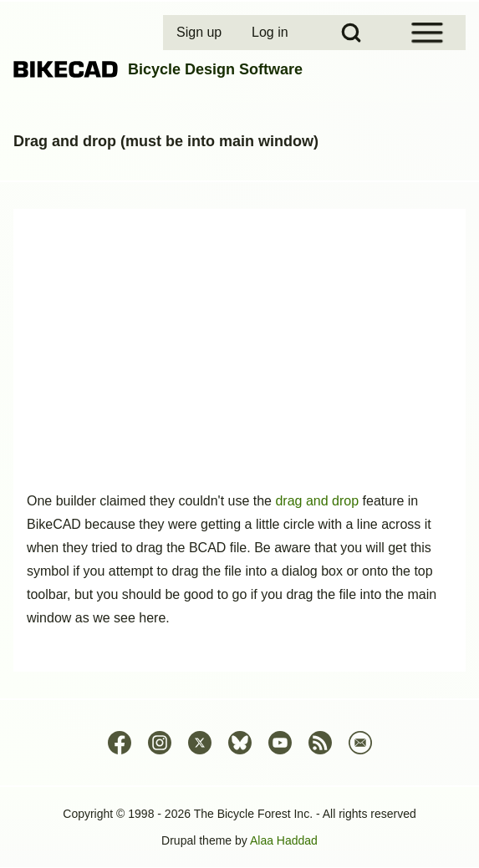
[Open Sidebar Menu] (427, 33)
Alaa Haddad (284, 840)
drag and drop (317, 501)
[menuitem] (201, 33)
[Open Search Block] (351, 33)
